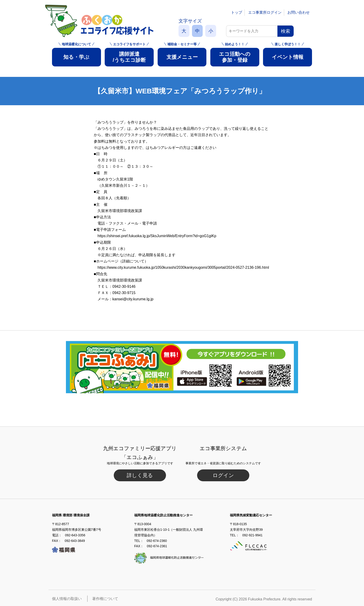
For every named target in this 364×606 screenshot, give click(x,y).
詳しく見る (140, 475)
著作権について (105, 599)
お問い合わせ (299, 12)
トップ (237, 12)
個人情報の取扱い (67, 599)
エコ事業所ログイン (265, 12)
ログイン (223, 475)
